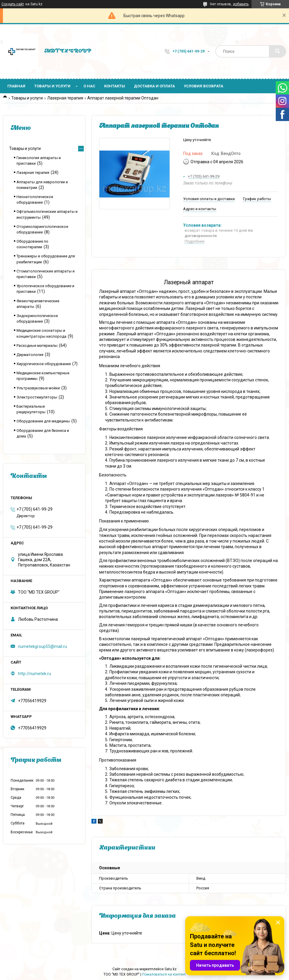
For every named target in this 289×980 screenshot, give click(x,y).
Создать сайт (13, 4)
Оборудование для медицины (43, 421)
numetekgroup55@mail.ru (42, 646)
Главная (16, 86)
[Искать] (277, 51)
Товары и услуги (52, 86)
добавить (241, 4)
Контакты (115, 86)
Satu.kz (171, 969)
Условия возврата (203, 86)
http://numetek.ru (35, 674)
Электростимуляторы (37, 397)
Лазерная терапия (65, 98)
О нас (89, 86)
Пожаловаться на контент (164, 974)
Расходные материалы (37, 346)
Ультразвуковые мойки (38, 388)
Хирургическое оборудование (44, 364)
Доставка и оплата (154, 86)
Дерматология (30, 355)
